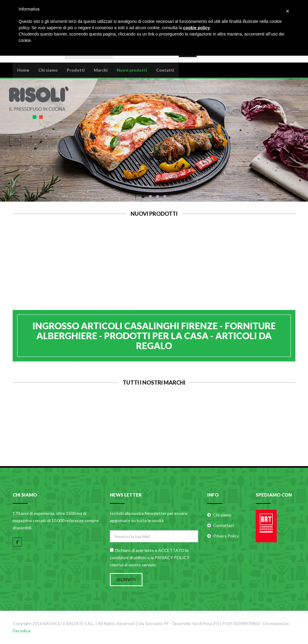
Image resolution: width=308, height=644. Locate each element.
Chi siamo (48, 70)
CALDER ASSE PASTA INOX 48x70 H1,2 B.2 (96, 273)
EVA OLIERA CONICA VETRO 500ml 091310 (213, 273)
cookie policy (197, 28)
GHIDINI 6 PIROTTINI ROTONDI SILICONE (154, 273)
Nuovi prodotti (132, 70)
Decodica (21, 631)
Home (23, 70)
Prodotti (76, 70)
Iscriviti (126, 580)
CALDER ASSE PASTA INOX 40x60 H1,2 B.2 (37, 273)
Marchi (101, 70)
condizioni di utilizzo (128, 558)
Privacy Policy (226, 536)
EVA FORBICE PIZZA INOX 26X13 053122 (271, 273)
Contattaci (223, 526)
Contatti (165, 70)
